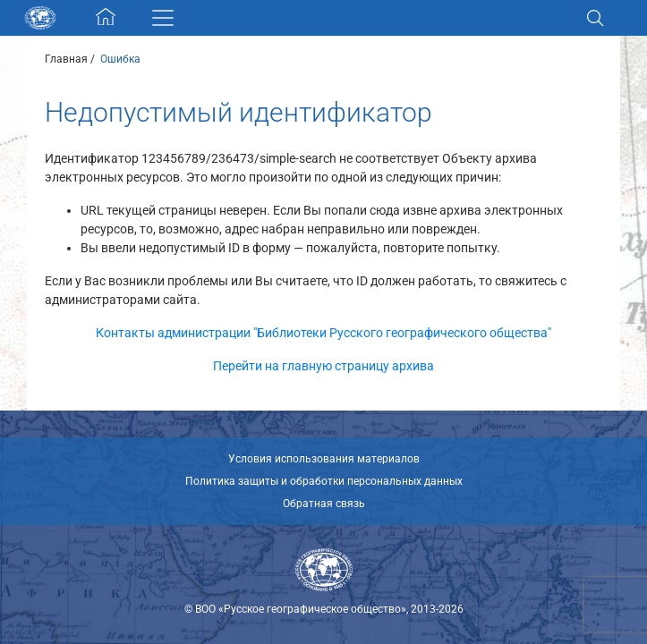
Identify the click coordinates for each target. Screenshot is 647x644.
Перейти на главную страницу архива (323, 366)
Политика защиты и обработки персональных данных (324, 481)
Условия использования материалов (324, 459)
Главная (66, 59)
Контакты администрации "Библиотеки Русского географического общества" (323, 333)
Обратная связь (324, 504)
